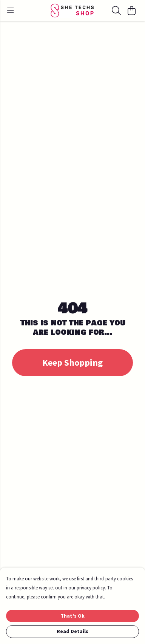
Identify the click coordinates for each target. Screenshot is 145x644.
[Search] (116, 11)
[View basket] (131, 11)
